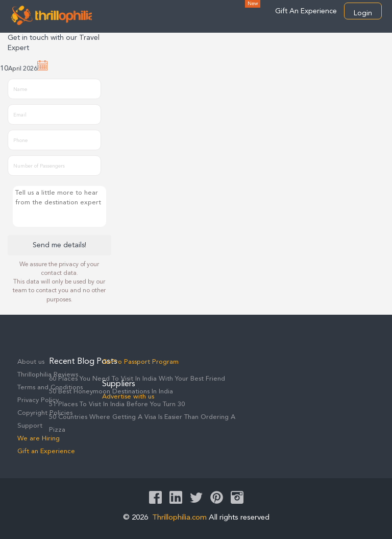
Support (30, 426)
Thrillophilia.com (179, 518)
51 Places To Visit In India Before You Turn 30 (117, 404)
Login (363, 13)
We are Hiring (39, 439)
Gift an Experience (46, 451)
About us (31, 362)
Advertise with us (128, 397)
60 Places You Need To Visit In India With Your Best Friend (137, 379)
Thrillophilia (51, 15)
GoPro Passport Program (140, 362)
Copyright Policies (45, 413)
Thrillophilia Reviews (48, 375)
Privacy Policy (38, 400)
